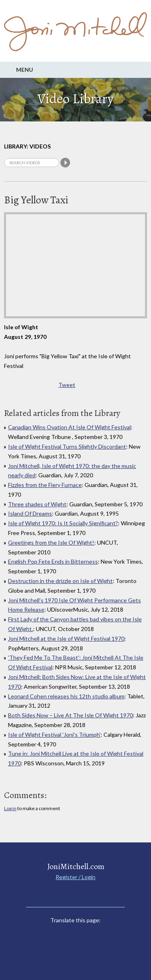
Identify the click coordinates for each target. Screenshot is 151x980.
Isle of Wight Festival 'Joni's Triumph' (54, 734)
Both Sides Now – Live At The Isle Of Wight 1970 (70, 715)
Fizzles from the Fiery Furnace (45, 485)
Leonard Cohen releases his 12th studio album (66, 696)
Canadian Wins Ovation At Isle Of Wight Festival (69, 427)
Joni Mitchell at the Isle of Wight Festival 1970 (66, 638)
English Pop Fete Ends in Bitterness (53, 561)
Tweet (67, 385)
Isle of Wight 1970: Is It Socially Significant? (63, 523)
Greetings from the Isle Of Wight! (51, 542)
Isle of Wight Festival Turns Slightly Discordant (67, 446)
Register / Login (75, 877)
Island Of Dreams (30, 513)
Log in (10, 808)
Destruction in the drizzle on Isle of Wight (60, 581)
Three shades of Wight (37, 504)
